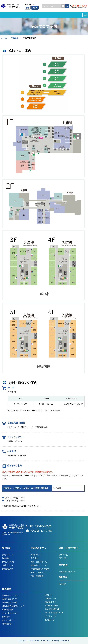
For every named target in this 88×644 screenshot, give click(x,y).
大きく (35, 8)
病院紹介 (7, 548)
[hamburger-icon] (85, 15)
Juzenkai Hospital (46, 640)
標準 (28, 8)
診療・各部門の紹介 (69, 548)
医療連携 (7, 589)
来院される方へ (38, 548)
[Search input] (52, 6)
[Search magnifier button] (63, 6)
